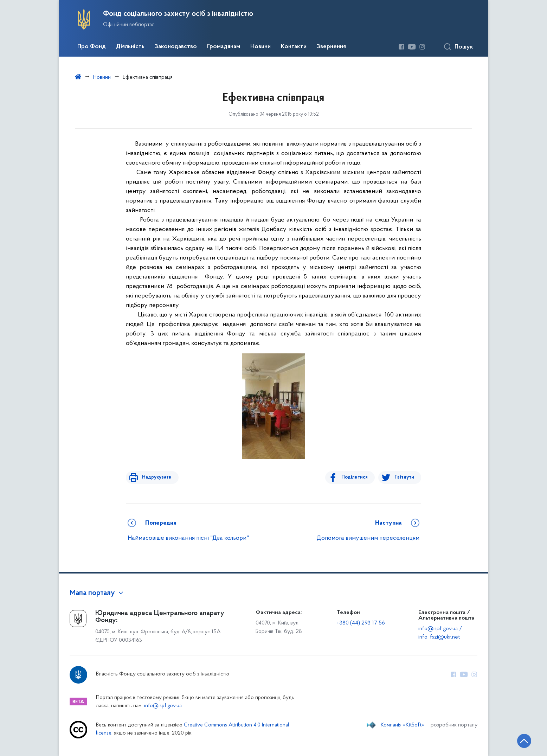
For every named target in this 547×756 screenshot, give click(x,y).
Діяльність (130, 47)
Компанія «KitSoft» (403, 725)
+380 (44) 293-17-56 (361, 623)
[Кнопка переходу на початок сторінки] (521, 740)
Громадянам (224, 47)
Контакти (294, 47)
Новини (260, 47)
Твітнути (404, 477)
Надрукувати (155, 477)
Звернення (331, 47)
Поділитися (357, 477)
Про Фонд (92, 47)
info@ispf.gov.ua (163, 706)
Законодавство (176, 47)
